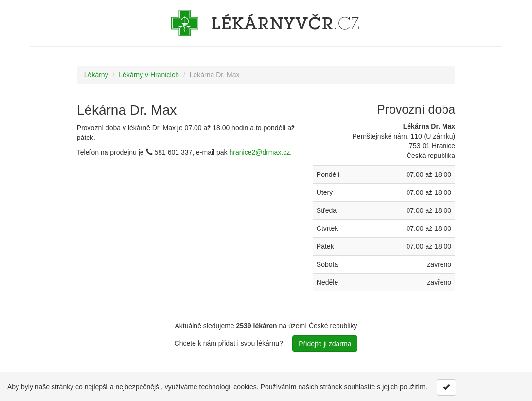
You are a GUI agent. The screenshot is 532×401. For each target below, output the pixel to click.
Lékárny (96, 75)
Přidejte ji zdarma (325, 344)
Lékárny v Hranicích (149, 75)
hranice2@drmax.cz (260, 152)
